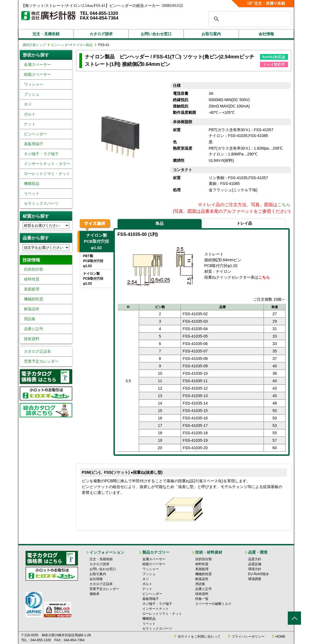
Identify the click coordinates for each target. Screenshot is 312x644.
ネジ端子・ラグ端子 (41, 154)
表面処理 (32, 289)
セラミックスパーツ (41, 203)
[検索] (249, 19)
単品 (159, 223)
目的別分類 (34, 269)
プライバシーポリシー (248, 637)
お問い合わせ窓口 (156, 34)
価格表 (94, 594)
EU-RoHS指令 (259, 574)
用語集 (30, 319)
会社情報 (266, 34)
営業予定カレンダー (41, 361)
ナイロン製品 (83, 45)
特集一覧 (202, 599)
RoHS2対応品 (274, 57)
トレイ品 (244, 223)
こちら (284, 205)
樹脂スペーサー (37, 74)
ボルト (30, 114)
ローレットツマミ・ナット (47, 174)
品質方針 (255, 559)
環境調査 (255, 579)
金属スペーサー (37, 64)
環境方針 (255, 569)
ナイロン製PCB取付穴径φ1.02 (96, 241)
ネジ (28, 104)
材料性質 (32, 279)
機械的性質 (34, 299)
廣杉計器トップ (34, 45)
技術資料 (32, 339)
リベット (32, 193)
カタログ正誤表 (37, 351)
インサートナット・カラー (47, 164)
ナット (30, 124)
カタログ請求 (101, 34)
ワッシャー (34, 84)
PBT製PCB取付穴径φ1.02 (93, 261)
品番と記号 (34, 329)
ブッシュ (32, 94)
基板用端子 (34, 144)
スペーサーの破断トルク (213, 604)
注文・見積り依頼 (266, 3)
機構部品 (32, 184)
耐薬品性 (32, 309)
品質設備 (255, 564)
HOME (281, 637)
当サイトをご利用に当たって (199, 637)
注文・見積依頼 (46, 34)
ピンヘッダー (61, 45)
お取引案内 (211, 34)
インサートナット (156, 609)
